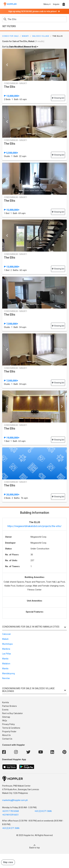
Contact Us (7, 739)
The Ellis (10, 87)
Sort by (20, 47)
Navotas (6, 678)
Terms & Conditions (11, 728)
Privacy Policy (8, 724)
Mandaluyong (8, 673)
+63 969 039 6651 (10, 815)
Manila (5, 659)
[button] (7, 65)
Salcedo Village (41, 36)
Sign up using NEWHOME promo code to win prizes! (34, 11)
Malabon (6, 664)
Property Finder (9, 732)
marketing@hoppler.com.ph (15, 800)
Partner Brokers (10, 706)
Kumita (5, 702)
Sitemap (6, 717)
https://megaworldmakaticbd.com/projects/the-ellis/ (34, 526)
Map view (8, 862)
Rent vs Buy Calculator (12, 713)
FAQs (5, 721)
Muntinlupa (7, 644)
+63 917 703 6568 (10, 811)
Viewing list (58, 98)
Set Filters (9, 26)
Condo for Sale (10, 36)
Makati (25, 36)
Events (5, 710)
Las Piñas (7, 654)
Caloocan (7, 634)
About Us (6, 735)
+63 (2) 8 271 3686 (43, 811)
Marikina (6, 649)
